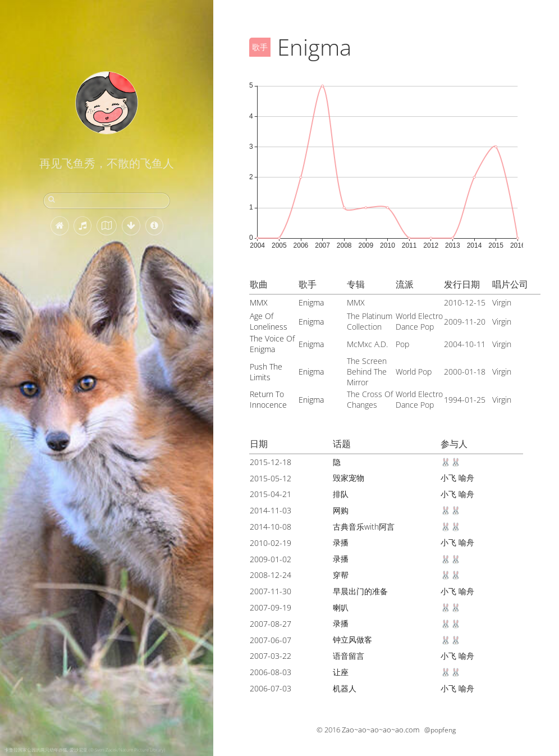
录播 (341, 542)
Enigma (311, 302)
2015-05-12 (271, 478)
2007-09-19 (271, 607)
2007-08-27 (271, 624)
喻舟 (466, 478)
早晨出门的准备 (360, 591)
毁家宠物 (349, 478)
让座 (341, 672)
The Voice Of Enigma (272, 344)
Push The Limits (266, 372)
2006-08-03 (271, 672)
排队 (341, 494)
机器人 (345, 688)
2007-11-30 (271, 591)
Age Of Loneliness (269, 321)
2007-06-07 (271, 640)
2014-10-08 (271, 527)
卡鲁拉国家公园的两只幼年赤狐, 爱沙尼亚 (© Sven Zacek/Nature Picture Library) (85, 750)
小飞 (448, 478)
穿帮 (341, 575)
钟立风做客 (352, 639)
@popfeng (440, 730)
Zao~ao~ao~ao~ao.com (381, 730)
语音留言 (349, 656)
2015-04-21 (271, 494)
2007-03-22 (271, 656)
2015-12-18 (271, 462)
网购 (341, 510)
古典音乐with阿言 (364, 527)
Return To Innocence (268, 399)
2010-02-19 (271, 543)
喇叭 (341, 607)
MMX (259, 302)
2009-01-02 (271, 559)
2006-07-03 (271, 688)
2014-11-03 (271, 510)
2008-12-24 (271, 575)
